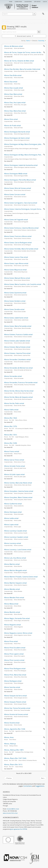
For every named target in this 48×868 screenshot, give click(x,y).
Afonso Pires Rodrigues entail (15, 669)
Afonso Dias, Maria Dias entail (15, 111)
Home (11, 1)
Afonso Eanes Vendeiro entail (15, 301)
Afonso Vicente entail (12, 723)
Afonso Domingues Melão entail (16, 174)
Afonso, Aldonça (10, 744)
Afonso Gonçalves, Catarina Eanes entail (19, 491)
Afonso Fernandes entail (13, 376)
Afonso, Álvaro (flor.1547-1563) (15, 758)
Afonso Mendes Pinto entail (14, 598)
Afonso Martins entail (12, 564)
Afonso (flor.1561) (11, 435)
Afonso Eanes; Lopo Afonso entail (16, 263)
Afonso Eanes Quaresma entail (15, 293)
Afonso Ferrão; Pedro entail (14, 403)
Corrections (18, 1)
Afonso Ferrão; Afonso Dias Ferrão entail (19, 391)
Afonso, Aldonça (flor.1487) (14, 750)
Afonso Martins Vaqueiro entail (15, 583)
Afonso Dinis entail (11, 119)
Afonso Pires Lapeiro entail (14, 654)
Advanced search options (24, 36)
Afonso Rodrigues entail (13, 681)
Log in (45, 1)
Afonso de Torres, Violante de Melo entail (19, 61)
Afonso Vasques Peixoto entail (15, 702)
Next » (43, 778)
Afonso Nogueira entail (12, 625)
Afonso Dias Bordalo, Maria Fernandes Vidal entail (22, 69)
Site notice (37, 1)
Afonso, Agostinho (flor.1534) (15, 729)
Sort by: (24, 41)
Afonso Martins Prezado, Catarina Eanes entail (21, 577)
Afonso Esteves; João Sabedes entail (17, 341)
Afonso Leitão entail (11, 518)
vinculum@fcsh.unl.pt (13, 809)
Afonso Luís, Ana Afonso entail (15, 558)
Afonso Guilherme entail (13, 504)
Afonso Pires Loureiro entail (14, 660)
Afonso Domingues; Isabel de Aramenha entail (21, 165)
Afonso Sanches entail (12, 687)
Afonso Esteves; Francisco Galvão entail (18, 335)
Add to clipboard (44, 46)
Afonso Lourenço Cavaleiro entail (16, 537)
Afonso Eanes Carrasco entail (15, 194)
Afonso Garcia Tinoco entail (14, 460)
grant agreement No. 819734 (18, 829)
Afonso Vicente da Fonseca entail (16, 714)
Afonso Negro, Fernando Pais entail (17, 618)
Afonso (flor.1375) (11, 426)
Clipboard (43, 14)
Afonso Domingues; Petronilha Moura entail (20, 180)
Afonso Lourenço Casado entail (15, 531)
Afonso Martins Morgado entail (15, 570)
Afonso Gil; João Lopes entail (14, 474)
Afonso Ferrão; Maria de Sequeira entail (18, 397)
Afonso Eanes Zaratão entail (14, 309)
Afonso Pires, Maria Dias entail (15, 675)
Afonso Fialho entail (11, 410)
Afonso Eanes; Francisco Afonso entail (18, 236)
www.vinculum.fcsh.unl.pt (10, 813)
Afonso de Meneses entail (13, 46)
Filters (6, 21)
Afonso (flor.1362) (11, 418)
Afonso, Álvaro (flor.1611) (13, 765)
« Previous (9, 778)
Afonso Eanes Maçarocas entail (15, 270)
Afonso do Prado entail (12, 126)
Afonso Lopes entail (11, 525)
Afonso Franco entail (12, 451)
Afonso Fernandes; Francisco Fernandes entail (21, 382)
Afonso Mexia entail (11, 604)
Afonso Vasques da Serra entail (15, 696)
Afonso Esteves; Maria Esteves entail (17, 347)
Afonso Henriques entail (13, 512)
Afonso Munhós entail (12, 612)
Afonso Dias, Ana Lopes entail (15, 103)
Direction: (35, 41)
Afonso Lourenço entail (13, 543)
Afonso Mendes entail (12, 589)
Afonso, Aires (9, 737)
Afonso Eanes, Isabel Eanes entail (16, 318)
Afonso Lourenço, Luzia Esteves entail (18, 550)
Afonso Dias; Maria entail (13, 94)
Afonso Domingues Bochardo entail (17, 132)
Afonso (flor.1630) (11, 443)
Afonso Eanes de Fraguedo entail (16, 220)
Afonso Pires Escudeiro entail (15, 648)
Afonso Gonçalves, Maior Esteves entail (18, 497)
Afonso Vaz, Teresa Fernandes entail (17, 708)
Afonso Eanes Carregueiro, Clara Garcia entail (21, 203)
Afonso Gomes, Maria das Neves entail (18, 483)
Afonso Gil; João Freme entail (14, 466)
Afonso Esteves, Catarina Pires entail (17, 353)
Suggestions (28, 1)
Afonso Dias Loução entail (13, 88)
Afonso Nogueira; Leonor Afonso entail (18, 633)
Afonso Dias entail (11, 82)
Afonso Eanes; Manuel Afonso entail (17, 278)
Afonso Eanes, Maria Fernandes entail (18, 326)
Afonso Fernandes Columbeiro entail (17, 360)
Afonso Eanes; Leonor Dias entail (16, 257)
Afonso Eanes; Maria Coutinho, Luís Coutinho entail (23, 284)
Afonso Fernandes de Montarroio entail (18, 368)
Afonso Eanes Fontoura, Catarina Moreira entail (21, 228)
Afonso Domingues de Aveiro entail (17, 138)
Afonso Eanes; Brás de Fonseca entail (18, 188)
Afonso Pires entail (11, 641)
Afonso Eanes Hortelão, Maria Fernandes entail (21, 249)
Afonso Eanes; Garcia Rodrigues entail (18, 243)
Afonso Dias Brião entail (13, 75)
